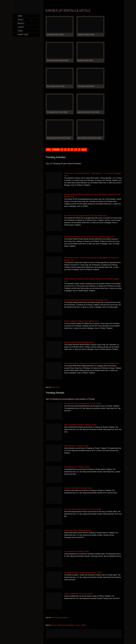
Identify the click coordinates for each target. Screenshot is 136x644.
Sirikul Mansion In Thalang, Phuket (76, 446)
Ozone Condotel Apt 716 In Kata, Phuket (78, 594)
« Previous (56, 150)
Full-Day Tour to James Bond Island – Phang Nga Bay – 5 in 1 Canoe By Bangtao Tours (93, 174)
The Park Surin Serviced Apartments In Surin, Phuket (83, 404)
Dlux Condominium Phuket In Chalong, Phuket (80, 425)
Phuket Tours (55, 387)
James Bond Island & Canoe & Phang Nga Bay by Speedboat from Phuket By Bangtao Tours (91, 259)
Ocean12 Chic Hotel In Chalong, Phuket (78, 488)
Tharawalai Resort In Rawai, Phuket (77, 467)
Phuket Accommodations (59, 618)
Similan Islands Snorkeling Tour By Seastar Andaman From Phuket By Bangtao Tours (92, 280)
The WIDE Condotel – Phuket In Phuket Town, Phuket (83, 573)
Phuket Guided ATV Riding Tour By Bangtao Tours (82, 321)
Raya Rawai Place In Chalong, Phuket (78, 530)
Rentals (21, 23)
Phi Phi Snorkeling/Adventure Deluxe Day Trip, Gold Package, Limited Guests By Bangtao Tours (92, 196)
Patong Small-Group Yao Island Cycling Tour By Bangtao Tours (86, 300)
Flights (21, 27)
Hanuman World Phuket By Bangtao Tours (79, 342)
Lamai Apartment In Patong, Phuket (77, 551)
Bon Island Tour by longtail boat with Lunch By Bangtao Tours (86, 215)
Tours (20, 31)
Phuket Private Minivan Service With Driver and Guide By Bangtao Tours (89, 237)
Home (20, 16)
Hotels (21, 20)
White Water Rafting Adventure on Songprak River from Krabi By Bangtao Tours (92, 363)
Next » (84, 150)
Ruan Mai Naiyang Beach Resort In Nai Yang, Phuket (83, 509)
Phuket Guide (23, 35)
